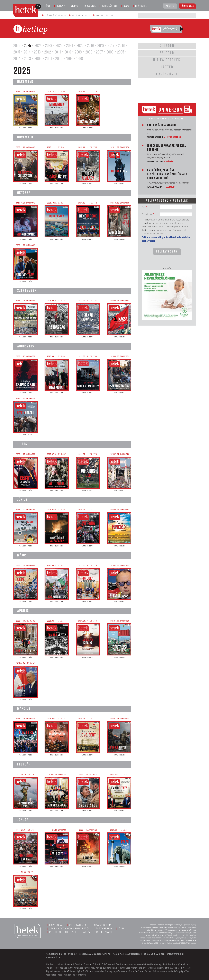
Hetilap (61, 6)
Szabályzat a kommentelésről (69, 929)
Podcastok (90, 6)
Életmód (170, 187)
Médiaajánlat (78, 925)
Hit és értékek (174, 137)
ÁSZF (122, 929)
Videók (74, 6)
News (126, 6)
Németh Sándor (155, 137)
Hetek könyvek (110, 6)
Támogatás (188, 6)
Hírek (48, 6)
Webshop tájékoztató (97, 932)
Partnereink (104, 929)
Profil (170, 6)
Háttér (170, 161)
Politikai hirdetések (63, 932)
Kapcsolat (56, 925)
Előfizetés (141, 6)
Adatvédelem (103, 925)
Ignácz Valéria (155, 187)
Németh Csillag (155, 161)
